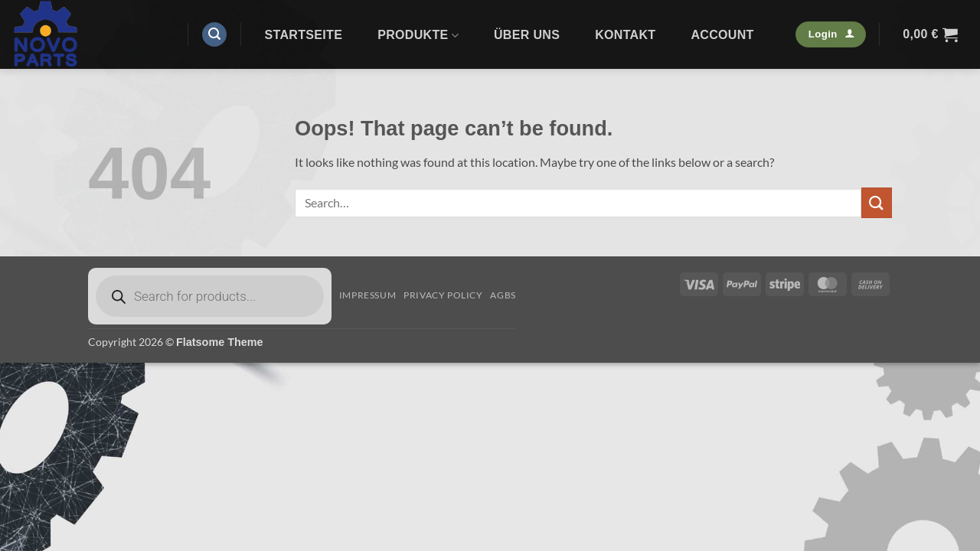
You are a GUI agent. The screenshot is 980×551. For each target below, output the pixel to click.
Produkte (418, 36)
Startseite (304, 35)
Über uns (527, 35)
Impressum (368, 295)
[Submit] (877, 202)
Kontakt (625, 35)
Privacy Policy (443, 295)
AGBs (503, 295)
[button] (214, 35)
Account (722, 35)
